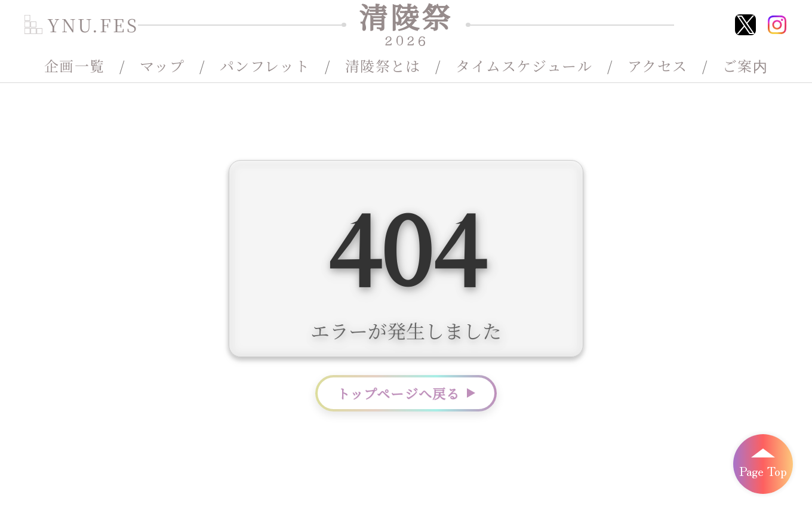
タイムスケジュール (524, 66)
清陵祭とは (383, 66)
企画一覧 (75, 66)
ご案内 (745, 66)
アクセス (658, 66)
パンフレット (265, 66)
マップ (162, 66)
